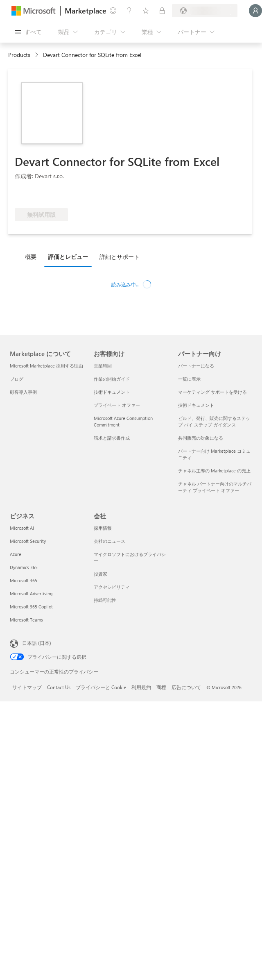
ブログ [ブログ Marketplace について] (17, 379)
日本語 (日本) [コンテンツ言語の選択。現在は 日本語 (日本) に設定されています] (37, 643)
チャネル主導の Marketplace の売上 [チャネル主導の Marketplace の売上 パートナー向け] (214, 471)
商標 (161, 687)
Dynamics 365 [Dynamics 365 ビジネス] (24, 567)
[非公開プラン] (162, 11)
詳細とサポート (120, 257)
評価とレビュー (68, 257)
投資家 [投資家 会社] (101, 574)
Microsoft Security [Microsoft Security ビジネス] (28, 541)
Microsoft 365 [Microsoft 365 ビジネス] (24, 580)
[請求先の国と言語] (205, 11)
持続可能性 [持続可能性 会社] (105, 600)
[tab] (33, 256)
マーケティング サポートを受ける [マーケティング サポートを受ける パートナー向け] (212, 392)
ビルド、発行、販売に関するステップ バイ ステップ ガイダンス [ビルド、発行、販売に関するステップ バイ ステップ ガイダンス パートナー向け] (214, 421)
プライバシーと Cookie (101, 687)
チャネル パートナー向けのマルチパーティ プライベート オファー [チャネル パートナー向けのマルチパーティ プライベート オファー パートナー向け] (215, 487)
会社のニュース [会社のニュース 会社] (110, 541)
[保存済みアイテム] (146, 11)
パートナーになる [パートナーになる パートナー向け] (196, 366)
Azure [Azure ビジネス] (16, 554)
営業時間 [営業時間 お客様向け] (103, 366)
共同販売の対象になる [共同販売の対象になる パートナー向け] (201, 438)
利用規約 (141, 687)
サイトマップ (27, 687)
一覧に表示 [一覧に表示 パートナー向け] (189, 379)
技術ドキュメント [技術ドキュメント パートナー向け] (196, 405)
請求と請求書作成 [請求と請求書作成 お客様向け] (112, 438)
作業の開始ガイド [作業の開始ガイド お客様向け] (112, 379)
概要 (31, 257)
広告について (186, 687)
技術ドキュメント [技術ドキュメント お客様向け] (112, 392)
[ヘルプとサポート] (129, 11)
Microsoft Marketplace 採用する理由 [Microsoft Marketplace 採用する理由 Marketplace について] (46, 366)
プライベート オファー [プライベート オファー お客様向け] (117, 405)
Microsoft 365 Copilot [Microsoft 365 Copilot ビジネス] (31, 607)
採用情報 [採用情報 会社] (103, 528)
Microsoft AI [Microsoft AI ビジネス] (22, 528)
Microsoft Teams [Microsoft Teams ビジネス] (26, 620)
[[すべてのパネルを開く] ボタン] (28, 32)
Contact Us (59, 687)
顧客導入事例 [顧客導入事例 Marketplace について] (23, 392)
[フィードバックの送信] (113, 11)
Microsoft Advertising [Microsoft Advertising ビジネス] (31, 593)
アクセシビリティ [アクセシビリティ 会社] (112, 587)
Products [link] (19, 55)
